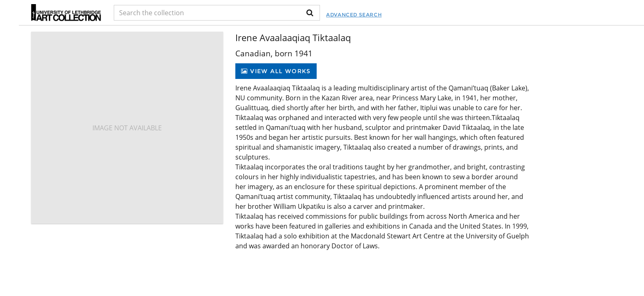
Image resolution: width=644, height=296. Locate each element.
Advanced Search (354, 15)
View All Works (276, 71)
